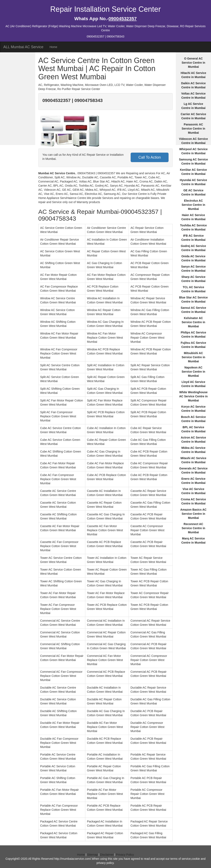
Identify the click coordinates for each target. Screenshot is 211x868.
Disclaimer (107, 855)
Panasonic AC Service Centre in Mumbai (193, 129)
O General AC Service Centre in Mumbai (193, 63)
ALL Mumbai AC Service (23, 47)
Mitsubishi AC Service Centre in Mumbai (193, 357)
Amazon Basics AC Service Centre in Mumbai (193, 514)
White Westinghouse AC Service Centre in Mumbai (193, 396)
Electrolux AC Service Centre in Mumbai (193, 205)
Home (53, 47)
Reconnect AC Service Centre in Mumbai (193, 528)
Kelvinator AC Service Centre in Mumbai (193, 322)
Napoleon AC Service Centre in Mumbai (193, 372)
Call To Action (150, 157)
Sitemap (92, 855)
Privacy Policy (125, 855)
